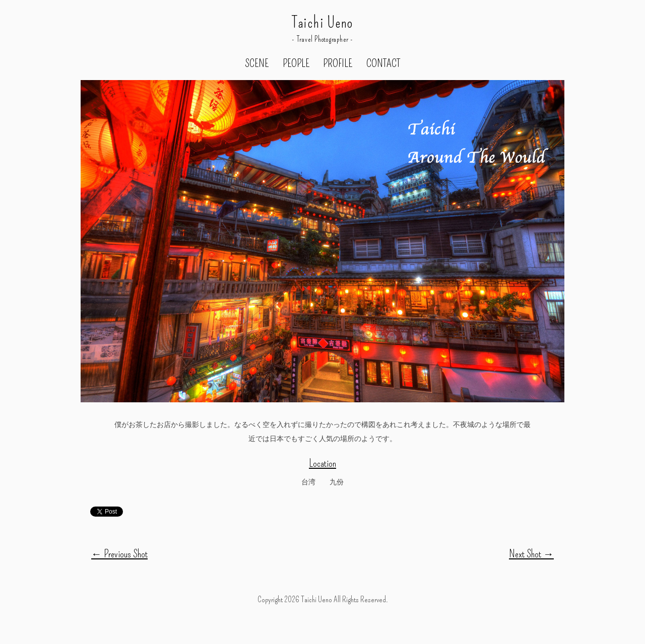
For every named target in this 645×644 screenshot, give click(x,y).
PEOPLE (296, 64)
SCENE (257, 64)
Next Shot (531, 554)
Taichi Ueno (322, 23)
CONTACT (383, 64)
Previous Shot (119, 554)
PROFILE (338, 64)
